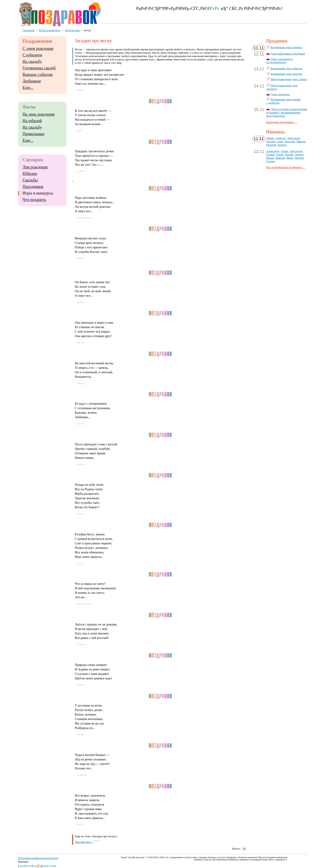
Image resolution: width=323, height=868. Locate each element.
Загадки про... (84, 842)
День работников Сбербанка (288, 54)
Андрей (271, 141)
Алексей (280, 138)
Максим (280, 158)
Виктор (301, 141)
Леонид (299, 155)
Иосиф (289, 155)
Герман (271, 155)
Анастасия (294, 138)
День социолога (280, 94)
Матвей (299, 158)
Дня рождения (35, 167)
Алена (284, 151)
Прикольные (34, 134)
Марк (290, 158)
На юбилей (32, 121)
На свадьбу (32, 62)
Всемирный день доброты (287, 68)
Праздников (33, 187)
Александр (273, 151)
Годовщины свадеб (39, 68)
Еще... (28, 88)
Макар (270, 158)
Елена (280, 155)
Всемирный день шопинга (287, 47)
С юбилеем (32, 55)
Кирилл (282, 145)
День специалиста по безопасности (279, 61)
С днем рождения (38, 49)
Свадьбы (30, 180)
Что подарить (34, 200)
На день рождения (39, 114)
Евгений (271, 145)
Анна (280, 141)
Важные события (38, 75)
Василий (290, 141)
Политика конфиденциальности (38, 858)
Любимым (32, 81)
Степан (271, 161)
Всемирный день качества (287, 74)
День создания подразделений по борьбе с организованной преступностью (287, 113)
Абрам (270, 138)
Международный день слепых (289, 79)
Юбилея (30, 174)
